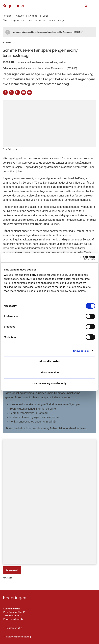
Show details (81, 351)
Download (12, 570)
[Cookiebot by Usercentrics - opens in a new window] (80, 258)
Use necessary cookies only (50, 383)
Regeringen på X (14, 628)
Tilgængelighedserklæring (18, 637)
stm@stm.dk (17, 619)
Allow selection (50, 372)
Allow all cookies (50, 361)
